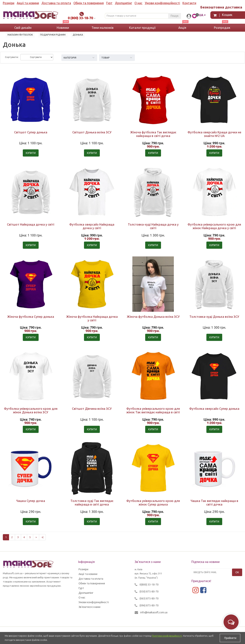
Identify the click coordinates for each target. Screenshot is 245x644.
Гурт (109, 3)
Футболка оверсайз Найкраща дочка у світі (92, 226)
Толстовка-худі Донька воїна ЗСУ (214, 317)
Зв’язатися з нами (89, 607)
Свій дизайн (23, 28)
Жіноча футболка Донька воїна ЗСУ (153, 317)
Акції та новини (28, 3)
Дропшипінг (123, 3)
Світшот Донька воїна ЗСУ (92, 132)
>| (42, 537)
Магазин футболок (20, 35)
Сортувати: (12, 57)
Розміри (9, 3)
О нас (138, 3)
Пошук (175, 16)
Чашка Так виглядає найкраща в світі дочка (214, 503)
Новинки (63, 28)
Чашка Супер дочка (31, 501)
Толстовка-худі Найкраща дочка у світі (153, 226)
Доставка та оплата (56, 3)
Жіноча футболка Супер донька (31, 317)
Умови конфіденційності (162, 3)
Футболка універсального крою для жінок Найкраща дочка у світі (214, 226)
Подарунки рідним (53, 35)
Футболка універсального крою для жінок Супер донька (153, 503)
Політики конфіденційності (167, 636)
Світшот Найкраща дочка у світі (31, 224)
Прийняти (230, 638)
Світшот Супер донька (31, 132)
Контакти (189, 3)
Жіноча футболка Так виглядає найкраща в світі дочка (153, 134)
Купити (31, 153)
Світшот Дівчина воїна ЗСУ (92, 409)
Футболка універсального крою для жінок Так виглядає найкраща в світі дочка (153, 412)
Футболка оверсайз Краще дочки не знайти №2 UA (214, 134)
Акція (182, 28)
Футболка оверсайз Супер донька (214, 409)
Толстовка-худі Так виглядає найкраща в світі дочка (92, 503)
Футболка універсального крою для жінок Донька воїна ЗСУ (31, 410)
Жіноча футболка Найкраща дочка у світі (92, 318)
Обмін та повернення (89, 3)
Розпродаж (222, 28)
